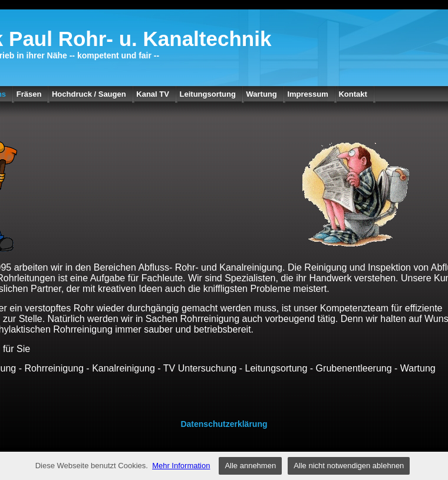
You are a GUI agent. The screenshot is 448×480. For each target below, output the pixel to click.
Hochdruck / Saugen (89, 94)
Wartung (262, 94)
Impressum (307, 94)
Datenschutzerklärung (224, 424)
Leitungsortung (208, 94)
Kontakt (353, 94)
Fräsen (29, 94)
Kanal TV (153, 94)
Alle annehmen (250, 466)
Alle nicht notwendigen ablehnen (349, 466)
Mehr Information (181, 466)
